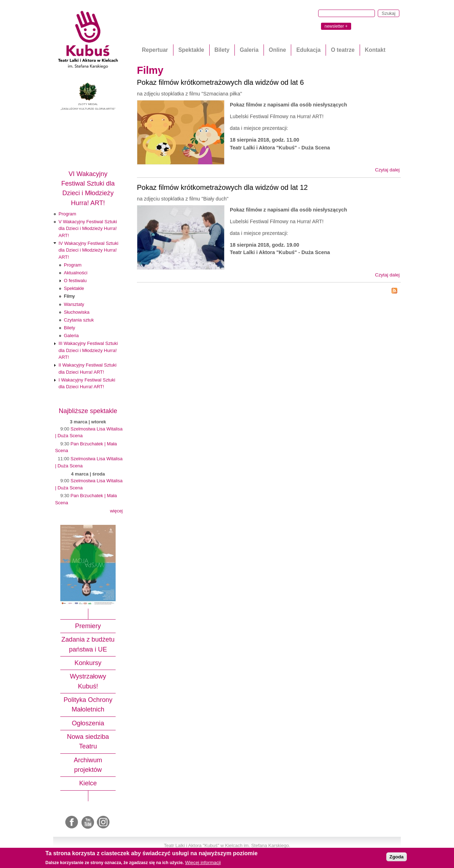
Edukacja (308, 50)
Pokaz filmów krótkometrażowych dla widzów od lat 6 (220, 82)
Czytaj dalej (387, 170)
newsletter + (336, 26)
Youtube (88, 823)
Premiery (88, 626)
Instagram (104, 823)
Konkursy (88, 663)
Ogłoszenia (88, 723)
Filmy (69, 296)
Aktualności (76, 273)
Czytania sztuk (79, 320)
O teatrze (343, 50)
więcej (116, 511)
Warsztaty (74, 304)
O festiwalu (75, 281)
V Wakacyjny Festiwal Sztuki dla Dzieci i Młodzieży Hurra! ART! (88, 229)
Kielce (88, 783)
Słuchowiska (77, 312)
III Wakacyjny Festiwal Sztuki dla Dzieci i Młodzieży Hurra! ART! (88, 350)
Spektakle (191, 50)
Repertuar (155, 50)
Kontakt (375, 50)
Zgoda (397, 857)
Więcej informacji (203, 862)
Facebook (72, 823)
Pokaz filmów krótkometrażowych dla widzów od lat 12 (222, 187)
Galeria (249, 50)
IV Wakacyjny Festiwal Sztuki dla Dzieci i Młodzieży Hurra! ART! (88, 250)
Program (67, 214)
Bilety (222, 50)
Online (278, 50)
